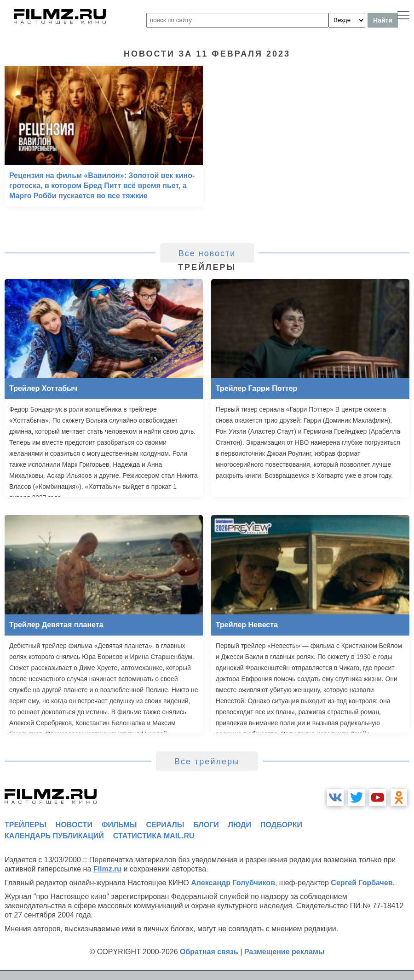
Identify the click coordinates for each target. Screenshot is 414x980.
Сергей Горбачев (362, 883)
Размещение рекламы (285, 952)
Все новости (207, 253)
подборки (281, 825)
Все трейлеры (207, 762)
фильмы (119, 825)
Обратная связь (209, 952)
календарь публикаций (54, 836)
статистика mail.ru (154, 836)
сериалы (165, 825)
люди (240, 825)
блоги (206, 825)
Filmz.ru (107, 869)
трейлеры (26, 825)
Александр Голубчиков (233, 883)
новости (74, 825)
